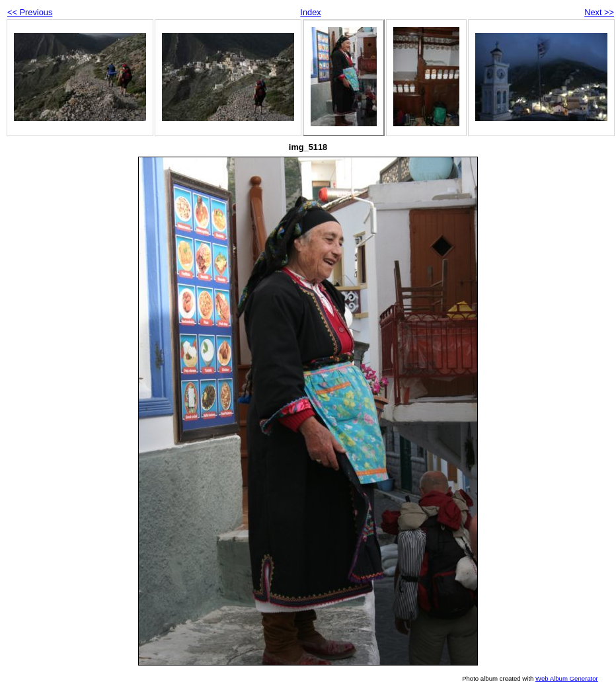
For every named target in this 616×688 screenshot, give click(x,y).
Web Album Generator (567, 678)
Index (310, 12)
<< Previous (30, 12)
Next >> (599, 12)
